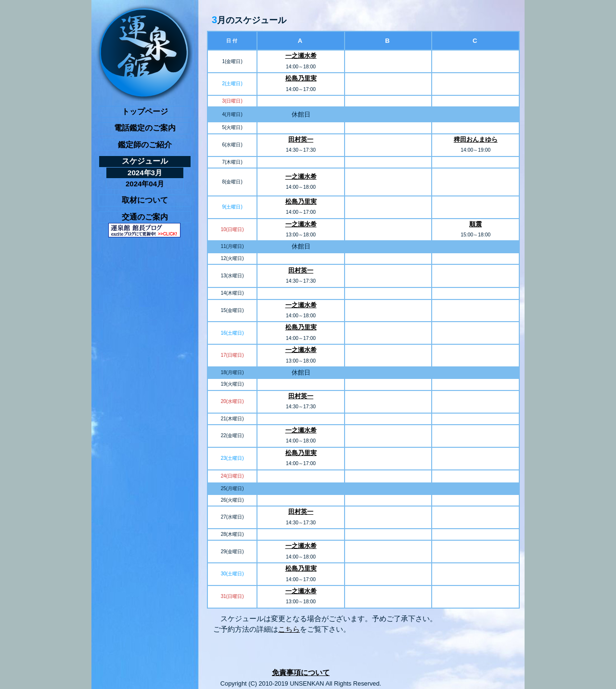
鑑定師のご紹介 (145, 145)
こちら (289, 629)
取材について (145, 200)
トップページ (145, 111)
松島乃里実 (301, 78)
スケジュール (145, 161)
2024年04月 (145, 184)
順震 (475, 224)
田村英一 (301, 139)
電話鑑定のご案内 (145, 128)
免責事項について (301, 673)
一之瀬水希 (301, 56)
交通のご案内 (145, 217)
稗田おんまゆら (476, 139)
